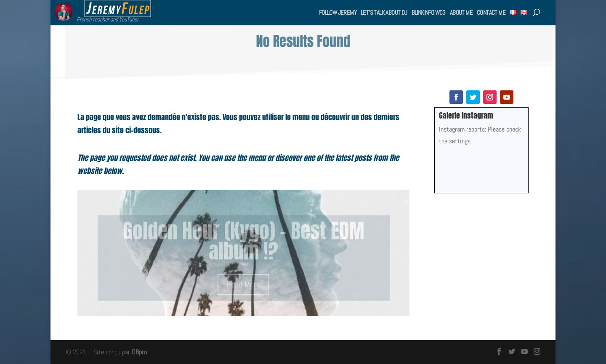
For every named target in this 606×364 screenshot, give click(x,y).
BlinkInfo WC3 (429, 12)
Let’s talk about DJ (384, 12)
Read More (243, 287)
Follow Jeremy (338, 12)
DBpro (139, 352)
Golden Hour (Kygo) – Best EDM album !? (244, 244)
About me (461, 12)
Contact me (491, 12)
